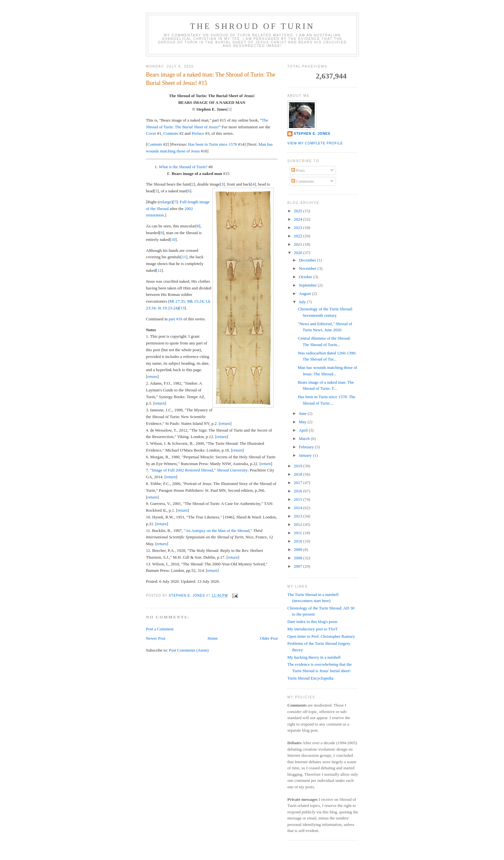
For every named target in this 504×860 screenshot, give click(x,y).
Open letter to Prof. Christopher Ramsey (321, 636)
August (306, 293)
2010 (298, 541)
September (308, 285)
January (306, 455)
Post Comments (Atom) (189, 650)
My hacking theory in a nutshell (314, 657)
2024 (298, 219)
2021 (298, 244)
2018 (298, 474)
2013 (298, 516)
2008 (298, 558)
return (152, 376)
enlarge (165, 202)
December (308, 260)
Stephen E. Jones (312, 134)
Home (213, 638)
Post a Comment (160, 629)
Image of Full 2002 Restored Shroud (182, 470)
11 (184, 257)
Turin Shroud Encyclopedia (310, 678)
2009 (298, 549)
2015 (298, 499)
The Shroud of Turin (252, 26)
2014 (298, 508)
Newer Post (156, 638)
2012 (298, 524)
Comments (303, 181)
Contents (171, 133)
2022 (298, 236)
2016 (298, 491)
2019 (298, 466)
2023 (298, 228)
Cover (151, 133)
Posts (298, 170)
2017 (298, 483)
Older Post (269, 638)
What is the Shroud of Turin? (183, 167)
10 (173, 239)
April (304, 430)
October (306, 277)
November (308, 268)
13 (182, 308)
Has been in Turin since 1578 (212, 144)
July (303, 302)
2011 (298, 533)
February (307, 447)
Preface (198, 133)
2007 (298, 566)
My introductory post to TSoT (312, 629)
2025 (298, 211)
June (303, 413)
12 (159, 270)
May (303, 422)
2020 (298, 253)
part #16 (176, 319)
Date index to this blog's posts (312, 622)
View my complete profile (315, 143)
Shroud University (232, 470)
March (305, 439)
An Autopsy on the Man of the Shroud (217, 531)
